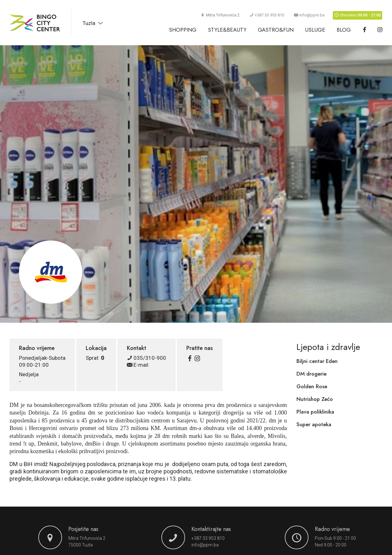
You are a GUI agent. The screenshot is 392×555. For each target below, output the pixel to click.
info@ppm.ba (309, 15)
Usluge (315, 30)
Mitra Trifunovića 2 (87, 538)
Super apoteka (314, 424)
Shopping (183, 30)
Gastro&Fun (276, 30)
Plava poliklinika (315, 412)
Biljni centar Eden (317, 361)
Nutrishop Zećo (315, 399)
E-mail (138, 365)
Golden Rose (312, 386)
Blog (344, 30)
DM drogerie (311, 374)
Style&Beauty (227, 30)
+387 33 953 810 (267, 15)
